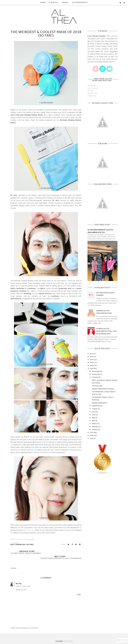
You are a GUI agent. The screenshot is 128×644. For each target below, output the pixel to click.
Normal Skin (92, 86)
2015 (92, 438)
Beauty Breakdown (18, 545)
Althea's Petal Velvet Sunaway (103, 389)
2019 (92, 365)
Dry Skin (90, 91)
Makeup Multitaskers (99, 403)
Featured (30, 545)
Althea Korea (68, 641)
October (95, 377)
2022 (92, 356)
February (95, 427)
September (96, 406)
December (96, 371)
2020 (92, 362)
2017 (92, 432)
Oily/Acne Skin (93, 88)
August (95, 409)
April (94, 421)
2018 (92, 368)
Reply (79, 594)
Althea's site (30, 530)
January (95, 429)
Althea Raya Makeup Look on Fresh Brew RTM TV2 (100, 231)
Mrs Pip (19, 584)
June (94, 415)
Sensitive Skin (92, 93)
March (94, 424)
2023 (92, 354)
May (93, 418)
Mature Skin (92, 96)
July (93, 412)
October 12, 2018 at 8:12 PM (23, 586)
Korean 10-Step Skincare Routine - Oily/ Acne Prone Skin (107, 331)
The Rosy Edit (97, 386)
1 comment (15, 543)
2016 (92, 435)
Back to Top (122, 640)
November (96, 374)
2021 (92, 359)
